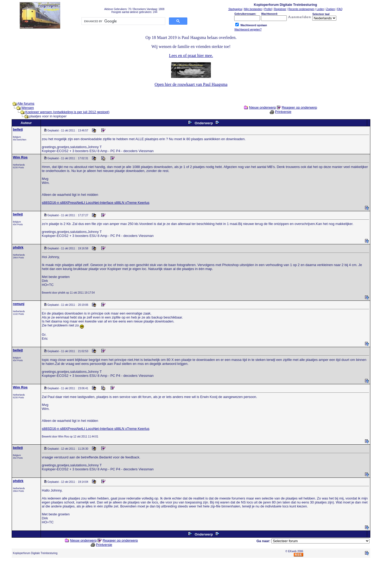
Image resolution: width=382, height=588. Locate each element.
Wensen (27, 108)
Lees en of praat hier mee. (191, 56)
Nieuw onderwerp (262, 107)
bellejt (18, 129)
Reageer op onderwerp (299, 107)
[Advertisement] (191, 574)
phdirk (18, 247)
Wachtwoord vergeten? (248, 30)
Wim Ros (20, 157)
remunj (19, 304)
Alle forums (26, 103)
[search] (123, 21)
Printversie (283, 112)
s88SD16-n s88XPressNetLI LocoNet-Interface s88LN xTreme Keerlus (96, 203)
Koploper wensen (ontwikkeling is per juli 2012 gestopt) (67, 112)
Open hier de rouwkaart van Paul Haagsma (191, 84)
